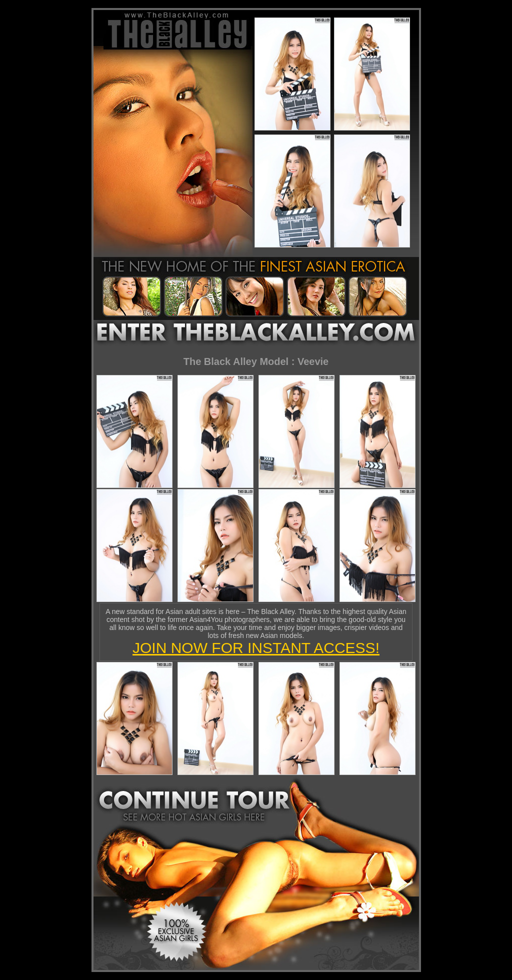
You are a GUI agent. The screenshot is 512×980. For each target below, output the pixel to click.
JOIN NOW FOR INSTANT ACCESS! (256, 648)
